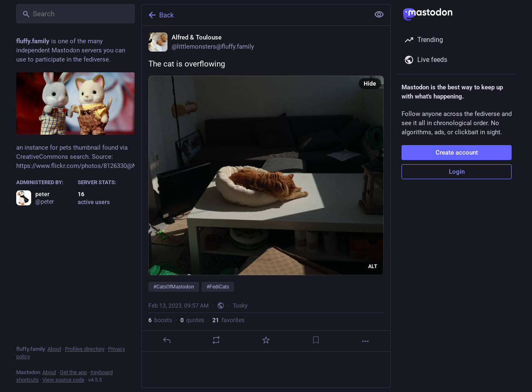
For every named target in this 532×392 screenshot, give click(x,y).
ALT (373, 266)
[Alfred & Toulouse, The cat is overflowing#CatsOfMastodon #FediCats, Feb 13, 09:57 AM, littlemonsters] (266, 189)
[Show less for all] (379, 15)
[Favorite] (266, 340)
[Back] (255, 15)
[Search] (75, 14)
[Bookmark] (316, 340)
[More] (365, 341)
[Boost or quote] (216, 340)
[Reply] (167, 340)
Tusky (240, 306)
